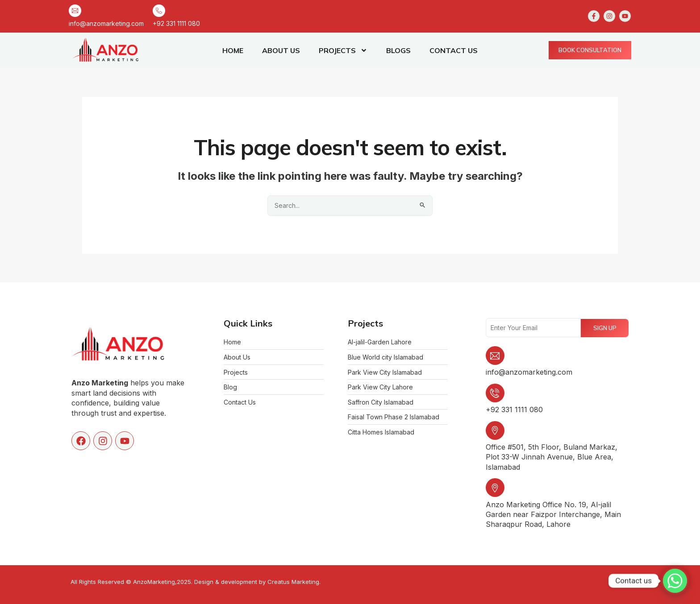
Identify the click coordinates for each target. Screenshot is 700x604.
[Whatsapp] (675, 581)
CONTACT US (454, 50)
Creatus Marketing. (294, 582)
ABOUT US (281, 50)
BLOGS (398, 50)
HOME (233, 50)
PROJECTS (343, 50)
